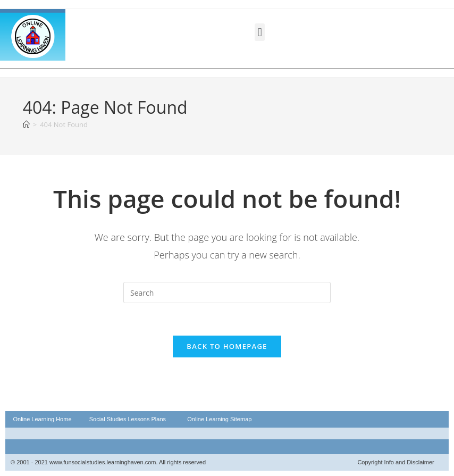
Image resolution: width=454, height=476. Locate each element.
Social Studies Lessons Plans (128, 419)
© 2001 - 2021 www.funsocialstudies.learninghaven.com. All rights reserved (108, 462)
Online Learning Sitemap (219, 419)
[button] (260, 32)
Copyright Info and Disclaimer (396, 462)
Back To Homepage (227, 346)
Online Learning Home (42, 419)
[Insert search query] (227, 293)
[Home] (26, 124)
